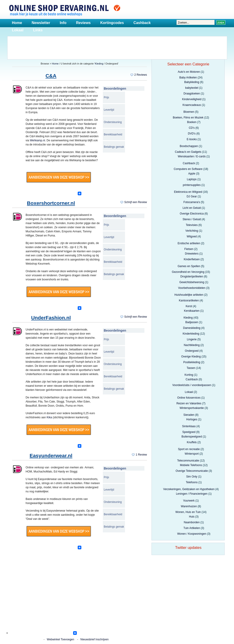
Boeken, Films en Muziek (188, 118)
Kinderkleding (191, 334)
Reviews (83, 23)
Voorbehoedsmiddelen (192, 288)
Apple (192, 174)
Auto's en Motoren (189, 72)
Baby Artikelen (188, 78)
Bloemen (189, 112)
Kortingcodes (112, 23)
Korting (189, 375)
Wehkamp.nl (37, 140)
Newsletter (41, 23)
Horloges (192, 419)
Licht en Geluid (192, 208)
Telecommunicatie (188, 461)
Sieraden (189, 415)
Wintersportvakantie (192, 408)
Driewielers (192, 254)
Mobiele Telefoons (191, 465)
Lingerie (192, 339)
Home (17, 23)
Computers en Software (188, 169)
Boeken (192, 122)
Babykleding (192, 82)
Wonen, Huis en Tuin (188, 512)
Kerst (189, 306)
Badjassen (192, 322)
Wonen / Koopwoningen (192, 534)
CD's (192, 128)
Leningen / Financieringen (192, 494)
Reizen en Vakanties (189, 403)
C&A (51, 76)
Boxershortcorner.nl (51, 203)
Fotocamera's (192, 202)
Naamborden (192, 522)
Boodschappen (189, 146)
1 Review (141, 455)
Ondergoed (192, 351)
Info (63, 23)
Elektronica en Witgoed (188, 192)
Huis (192, 517)
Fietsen (189, 249)
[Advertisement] (117, 47)
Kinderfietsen (192, 259)
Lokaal (18, 30)
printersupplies (192, 185)
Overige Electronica (192, 214)
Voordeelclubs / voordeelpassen (192, 385)
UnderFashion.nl (51, 318)
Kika (49, 417)
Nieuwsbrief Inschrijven (94, 639)
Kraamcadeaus (192, 105)
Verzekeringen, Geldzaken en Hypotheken (189, 489)
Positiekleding (192, 362)
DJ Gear (192, 196)
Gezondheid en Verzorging (188, 272)
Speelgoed (189, 432)
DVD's (192, 134)
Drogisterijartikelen (192, 276)
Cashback (142, 23)
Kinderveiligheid (192, 99)
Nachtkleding (192, 345)
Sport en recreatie (189, 449)
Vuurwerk (189, 501)
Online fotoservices (189, 398)
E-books (192, 139)
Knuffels (192, 442)
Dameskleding (192, 328)
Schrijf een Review (136, 202)
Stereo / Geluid (192, 219)
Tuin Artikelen (192, 528)
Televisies (192, 225)
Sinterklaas (189, 426)
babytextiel (192, 88)
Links (38, 30)
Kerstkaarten (192, 311)
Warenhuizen (189, 506)
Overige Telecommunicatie (192, 471)
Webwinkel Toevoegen (61, 639)
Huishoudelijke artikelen (189, 295)
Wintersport (192, 454)
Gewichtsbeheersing (192, 282)
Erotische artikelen (189, 243)
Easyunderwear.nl (51, 456)
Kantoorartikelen (189, 301)
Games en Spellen (189, 266)
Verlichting (192, 231)
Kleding (99, 64)
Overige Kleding (191, 357)
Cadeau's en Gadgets (188, 152)
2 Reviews (141, 75)
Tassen (191, 368)
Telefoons (192, 482)
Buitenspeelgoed (192, 437)
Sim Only (192, 477)
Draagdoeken (192, 94)
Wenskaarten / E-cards (192, 156)
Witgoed (192, 236)
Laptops (192, 179)
